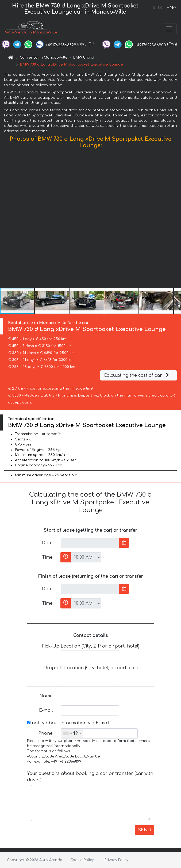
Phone (45, 733)
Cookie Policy (82, 860)
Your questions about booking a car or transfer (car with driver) (90, 777)
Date (47, 543)
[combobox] (72, 733)
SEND (145, 830)
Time (47, 557)
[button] (176, 219)
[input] (90, 543)
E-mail (46, 710)
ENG (171, 8)
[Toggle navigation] (169, 29)
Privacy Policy (116, 860)
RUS (157, 8)
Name (46, 696)
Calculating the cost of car (137, 375)
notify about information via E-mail (68, 723)
